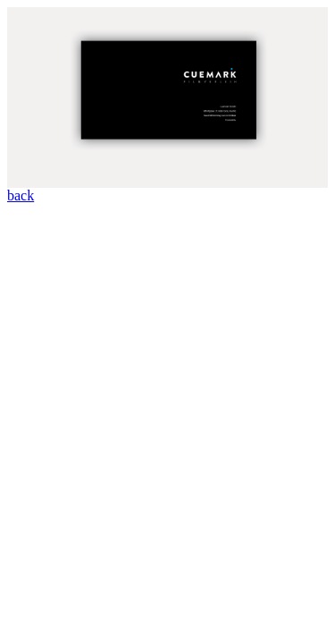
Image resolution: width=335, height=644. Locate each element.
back (21, 195)
